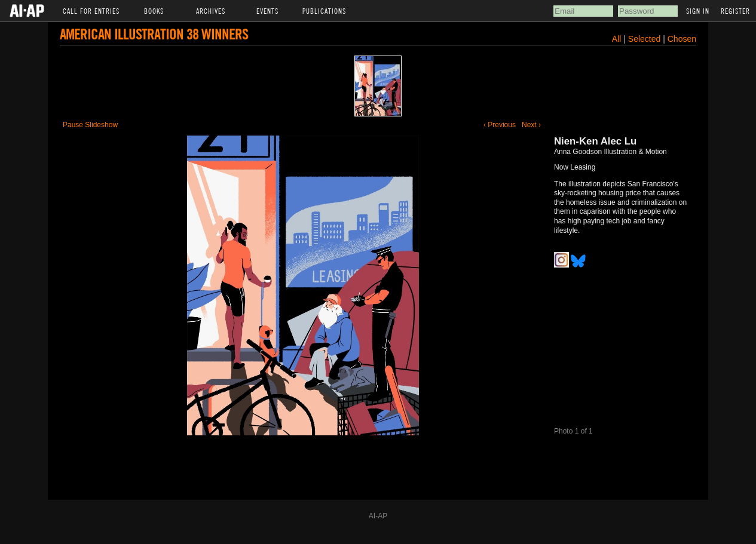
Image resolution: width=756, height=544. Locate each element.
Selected (645, 39)
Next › (531, 125)
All (617, 39)
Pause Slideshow (90, 125)
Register (735, 11)
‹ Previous (500, 125)
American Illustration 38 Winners (154, 34)
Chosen (682, 39)
